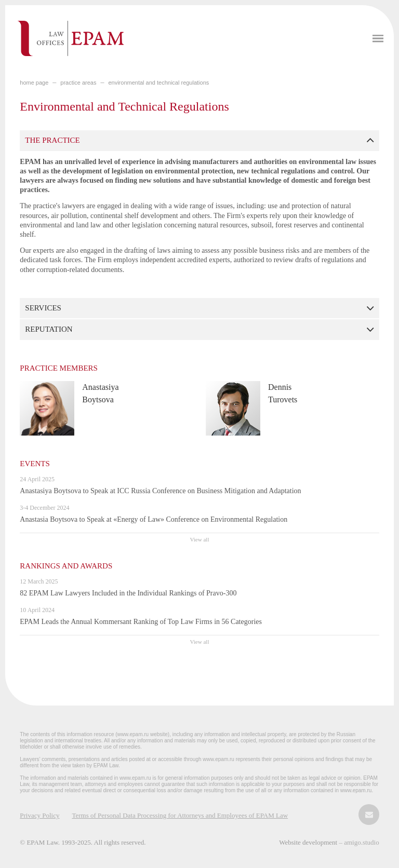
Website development (309, 842)
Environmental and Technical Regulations (158, 83)
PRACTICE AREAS (78, 83)
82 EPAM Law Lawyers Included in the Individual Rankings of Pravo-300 (128, 593)
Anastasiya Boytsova (100, 393)
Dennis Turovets (283, 393)
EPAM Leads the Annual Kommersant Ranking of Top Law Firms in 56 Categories (141, 622)
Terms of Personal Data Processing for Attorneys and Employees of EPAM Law (180, 815)
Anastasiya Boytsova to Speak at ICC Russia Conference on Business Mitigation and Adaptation (160, 491)
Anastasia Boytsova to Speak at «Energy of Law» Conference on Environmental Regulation (154, 519)
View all (200, 539)
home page (34, 83)
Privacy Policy (39, 815)
